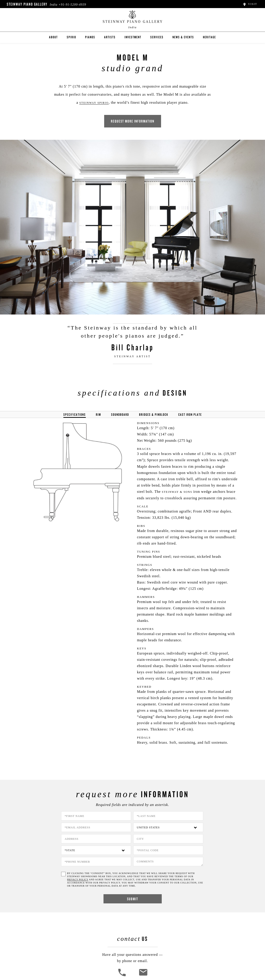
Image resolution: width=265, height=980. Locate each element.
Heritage (209, 37)
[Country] (168, 827)
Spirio (71, 37)
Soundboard (120, 415)
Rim (98, 415)
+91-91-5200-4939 (72, 5)
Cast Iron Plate (190, 415)
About (53, 37)
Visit (250, 4)
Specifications (75, 415)
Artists (110, 37)
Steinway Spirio (94, 103)
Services (157, 37)
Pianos (90, 37)
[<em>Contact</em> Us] (143, 976)
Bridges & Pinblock (154, 415)
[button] (123, 976)
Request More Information (133, 121)
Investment (133, 37)
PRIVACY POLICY (78, 880)
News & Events (183, 37)
